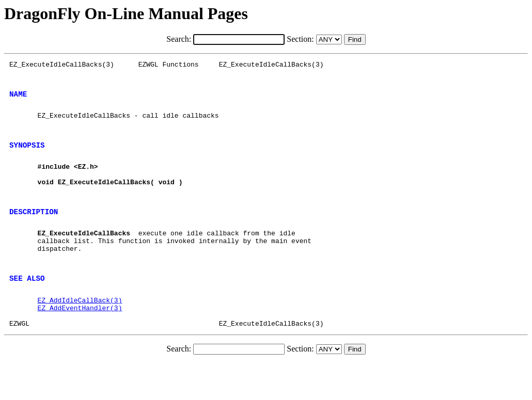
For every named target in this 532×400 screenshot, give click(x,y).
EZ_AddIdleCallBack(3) (80, 332)
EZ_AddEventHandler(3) (80, 342)
